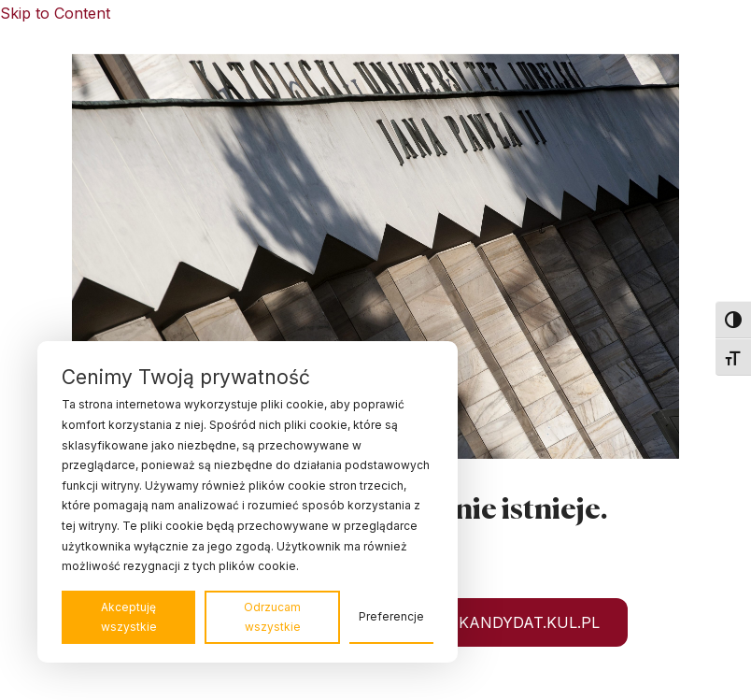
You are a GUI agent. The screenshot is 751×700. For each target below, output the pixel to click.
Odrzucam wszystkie (272, 617)
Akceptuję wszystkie (129, 617)
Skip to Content (55, 13)
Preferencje (391, 616)
